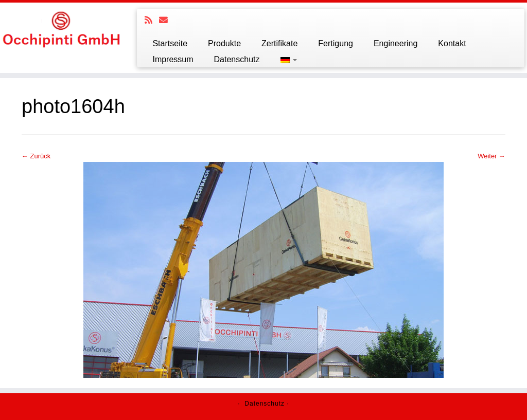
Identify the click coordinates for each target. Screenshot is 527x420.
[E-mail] (167, 20)
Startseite (170, 43)
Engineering (396, 43)
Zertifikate (279, 43)
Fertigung (336, 43)
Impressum (173, 59)
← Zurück (36, 156)
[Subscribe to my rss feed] (152, 20)
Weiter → (491, 156)
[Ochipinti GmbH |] (62, 29)
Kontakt (452, 43)
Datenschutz (237, 59)
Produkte (224, 43)
